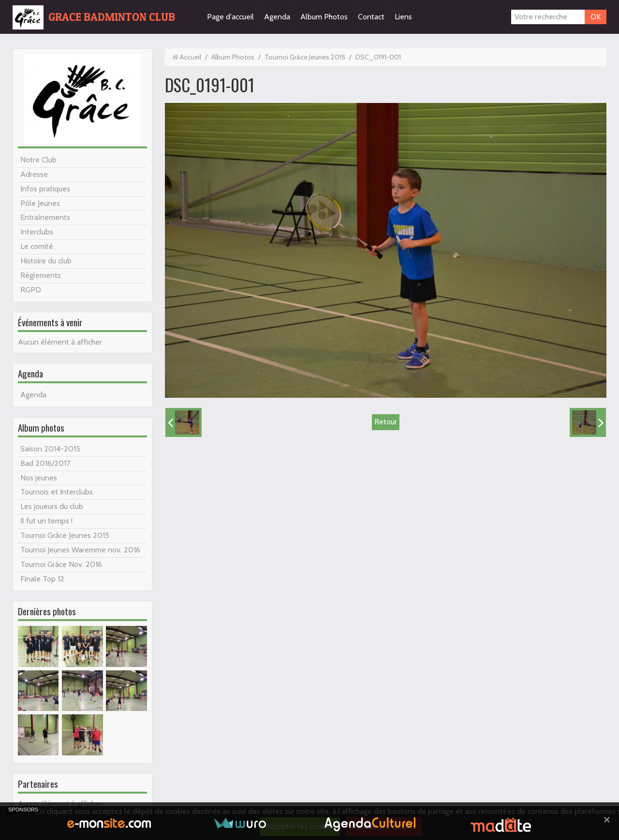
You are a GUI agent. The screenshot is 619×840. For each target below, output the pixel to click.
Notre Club (38, 160)
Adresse (34, 174)
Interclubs (37, 232)
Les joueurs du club (52, 506)
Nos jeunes (39, 478)
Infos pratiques (45, 189)
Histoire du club (46, 261)
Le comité (37, 246)
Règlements (41, 275)
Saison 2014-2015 (50, 449)
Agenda (277, 17)
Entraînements (45, 217)
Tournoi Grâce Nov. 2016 (61, 564)
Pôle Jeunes (40, 203)
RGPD (31, 290)
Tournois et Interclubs (57, 492)
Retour (386, 422)
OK (596, 17)
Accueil (191, 57)
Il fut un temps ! (46, 521)
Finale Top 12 (42, 579)
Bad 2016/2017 (45, 463)
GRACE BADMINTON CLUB (112, 17)
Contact (371, 17)
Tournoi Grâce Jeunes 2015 (65, 535)
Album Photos (324, 17)
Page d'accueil (230, 17)
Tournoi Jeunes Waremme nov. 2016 (80, 550)
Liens (403, 17)
